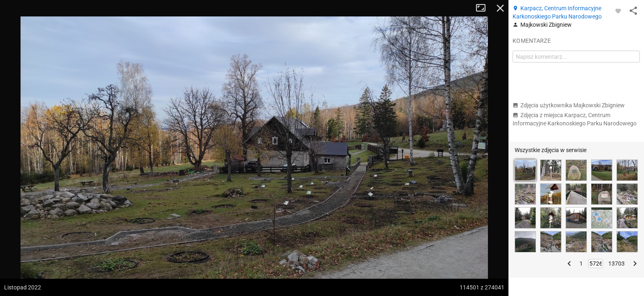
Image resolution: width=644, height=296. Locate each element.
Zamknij (500, 8)
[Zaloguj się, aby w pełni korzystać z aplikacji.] (618, 11)
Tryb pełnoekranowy (484, 8)
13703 (616, 264)
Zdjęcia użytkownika (569, 105)
